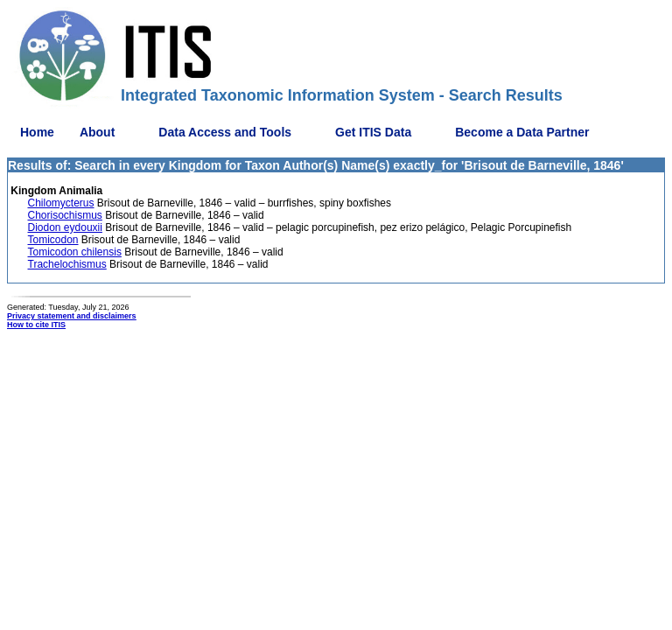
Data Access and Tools (225, 132)
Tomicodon (53, 240)
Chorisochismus (65, 215)
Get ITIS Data (373, 132)
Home (37, 132)
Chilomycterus (61, 203)
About (97, 132)
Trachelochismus (67, 264)
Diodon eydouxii (65, 227)
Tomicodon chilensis (75, 252)
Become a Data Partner (522, 132)
